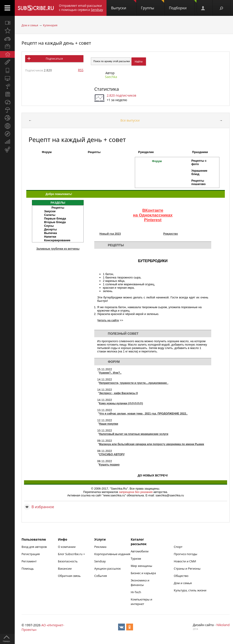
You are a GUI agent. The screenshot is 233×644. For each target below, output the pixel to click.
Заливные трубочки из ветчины (58, 249)
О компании (67, 547)
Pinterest (153, 220)
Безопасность (68, 561)
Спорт (178, 547)
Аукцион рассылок (108, 568)
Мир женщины (142, 566)
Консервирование (57, 240)
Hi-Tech (136, 592)
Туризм (136, 559)
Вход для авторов (34, 547)
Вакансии (65, 568)
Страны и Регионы (187, 568)
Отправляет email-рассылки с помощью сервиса (81, 8)
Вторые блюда (55, 222)
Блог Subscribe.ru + (72, 554)
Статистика (107, 89)
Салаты (50, 215)
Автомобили (140, 551)
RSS (81, 70)
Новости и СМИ (185, 561)
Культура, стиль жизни (190, 590)
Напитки (50, 237)
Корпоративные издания (112, 554)
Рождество (171, 234)
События (101, 576)
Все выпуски (130, 120)
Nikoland (223, 625)
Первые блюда (55, 218)
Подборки (183, 5)
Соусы (49, 226)
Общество (181, 576)
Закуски (50, 211)
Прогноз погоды (186, 554)
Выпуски (124, 5)
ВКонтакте (153, 210)
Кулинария (50, 25)
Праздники (200, 152)
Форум (47, 152)
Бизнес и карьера (143, 573)
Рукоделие (146, 152)
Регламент (29, 561)
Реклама (100, 547)
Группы (153, 5)
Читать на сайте (108, 320)
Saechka (111, 77)
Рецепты (94, 152)
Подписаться (54, 59)
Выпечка (50, 233)
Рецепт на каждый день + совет (56, 43)
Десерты (50, 229)
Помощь (28, 568)
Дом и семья (30, 25)
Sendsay (100, 561)
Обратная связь (69, 576)
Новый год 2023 (110, 234)
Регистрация (31, 554)
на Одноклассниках (153, 215)
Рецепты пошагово (198, 182)
